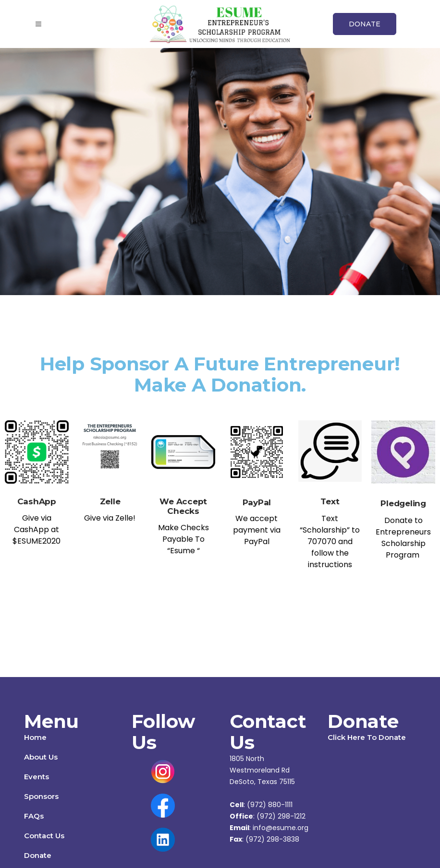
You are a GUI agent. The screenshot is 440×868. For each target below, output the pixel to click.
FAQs (34, 816)
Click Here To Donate (367, 737)
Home (35, 737)
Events (37, 777)
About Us (41, 757)
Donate (38, 855)
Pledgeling (403, 503)
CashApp (37, 501)
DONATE (365, 24)
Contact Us (44, 836)
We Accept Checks (183, 506)
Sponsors (41, 796)
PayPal (257, 502)
